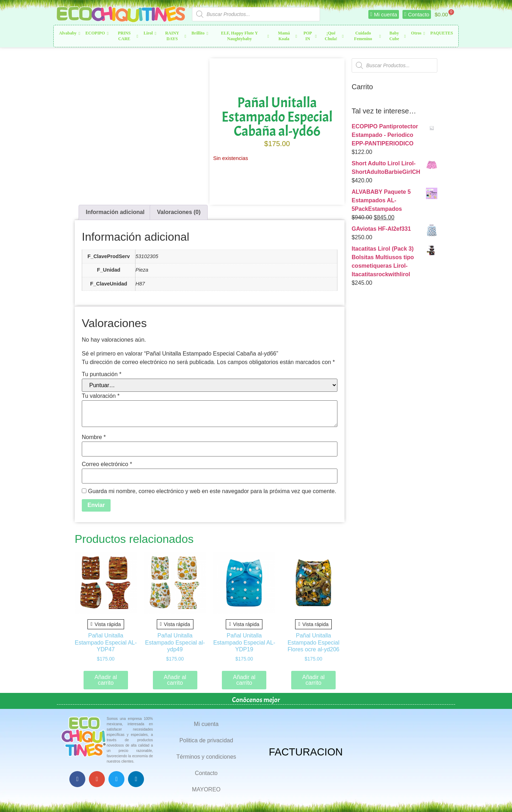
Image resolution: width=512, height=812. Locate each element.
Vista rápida (106, 624)
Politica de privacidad (206, 740)
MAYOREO (206, 789)
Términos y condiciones (206, 757)
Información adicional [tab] (115, 212)
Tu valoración (101, 396)
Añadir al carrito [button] (106, 680)
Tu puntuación (102, 374)
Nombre (94, 437)
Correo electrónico (107, 464)
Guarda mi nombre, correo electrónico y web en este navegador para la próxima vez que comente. (212, 491)
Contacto (206, 773)
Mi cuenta (206, 724)
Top (495, 795)
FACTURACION (306, 752)
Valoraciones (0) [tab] (179, 212)
